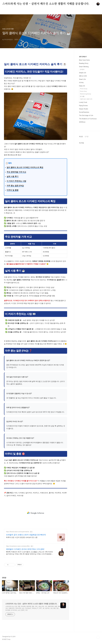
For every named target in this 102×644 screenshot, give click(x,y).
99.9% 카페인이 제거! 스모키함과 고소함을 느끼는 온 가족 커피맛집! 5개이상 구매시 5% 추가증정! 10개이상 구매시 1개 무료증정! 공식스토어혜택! (29, 553)
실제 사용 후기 (13, 176)
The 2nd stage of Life (86, 115)
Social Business (84, 112)
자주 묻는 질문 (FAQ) (15, 186)
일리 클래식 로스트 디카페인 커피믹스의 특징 (25, 167)
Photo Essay (84, 89)
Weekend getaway (86, 94)
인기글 (87, 137)
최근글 (81, 137)
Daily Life (82, 86)
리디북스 (81, 83)
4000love (82, 122)
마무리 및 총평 (13, 190)
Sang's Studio (84, 109)
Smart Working (84, 67)
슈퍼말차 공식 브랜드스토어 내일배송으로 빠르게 (26, 535)
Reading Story (84, 63)
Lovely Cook (83, 102)
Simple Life (83, 73)
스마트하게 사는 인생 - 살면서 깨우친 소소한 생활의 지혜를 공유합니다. (46, 4)
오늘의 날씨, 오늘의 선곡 (86, 99)
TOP (98, 637)
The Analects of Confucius (88, 119)
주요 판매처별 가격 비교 (16, 172)
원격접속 (82, 69)
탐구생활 (82, 96)
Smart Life (82, 79)
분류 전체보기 (83, 57)
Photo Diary (83, 91)
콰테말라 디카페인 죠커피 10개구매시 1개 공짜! (25, 549)
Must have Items (84, 60)
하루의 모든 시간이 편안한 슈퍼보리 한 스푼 (22, 537)
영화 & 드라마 (83, 76)
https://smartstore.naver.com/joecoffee (18, 546)
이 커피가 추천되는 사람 (16, 181)
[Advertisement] (36, 513)
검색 (93, 4)
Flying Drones (83, 106)
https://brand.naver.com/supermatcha (18, 532)
